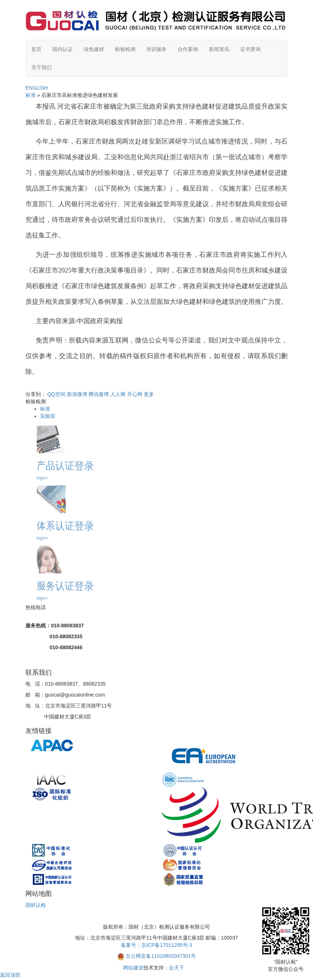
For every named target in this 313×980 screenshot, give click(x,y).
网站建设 (133, 968)
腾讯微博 (99, 394)
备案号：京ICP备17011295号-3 (156, 945)
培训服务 (156, 49)
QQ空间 (56, 394)
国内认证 (63, 49)
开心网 (135, 394)
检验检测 (125, 49)
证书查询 (250, 49)
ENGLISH (37, 88)
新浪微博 (77, 394)
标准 (31, 95)
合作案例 (188, 49)
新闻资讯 (219, 49)
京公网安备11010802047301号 (161, 956)
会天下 (177, 968)
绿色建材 (94, 49)
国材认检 (36, 905)
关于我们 (41, 67)
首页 (36, 49)
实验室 (48, 416)
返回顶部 (10, 975)
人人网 (118, 394)
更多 (149, 394)
